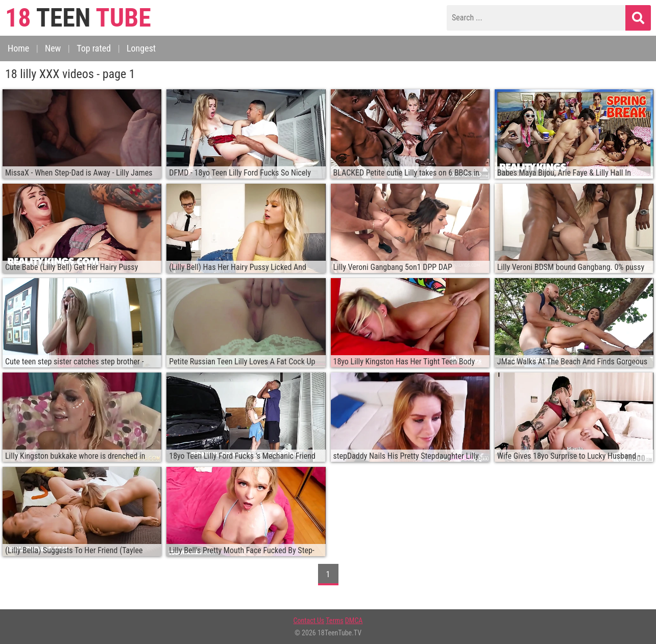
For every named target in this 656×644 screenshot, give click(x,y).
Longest (141, 48)
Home (18, 48)
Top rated (94, 48)
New (53, 48)
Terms (334, 621)
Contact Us (309, 621)
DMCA (354, 621)
